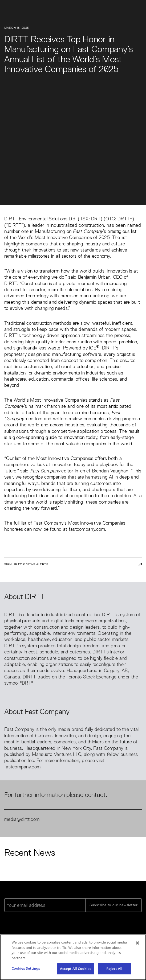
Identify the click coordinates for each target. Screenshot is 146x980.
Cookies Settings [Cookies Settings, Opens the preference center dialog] (26, 970)
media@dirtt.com (22, 819)
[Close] (137, 944)
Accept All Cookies (76, 970)
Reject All (114, 970)
